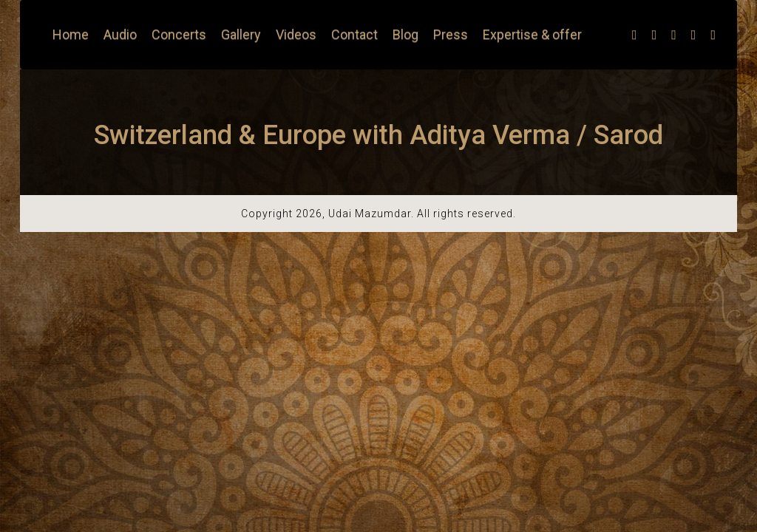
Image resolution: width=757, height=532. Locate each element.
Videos (296, 34)
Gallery (241, 34)
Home (71, 34)
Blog (405, 34)
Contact (354, 34)
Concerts (179, 34)
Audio (120, 34)
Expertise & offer (532, 34)
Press (451, 34)
